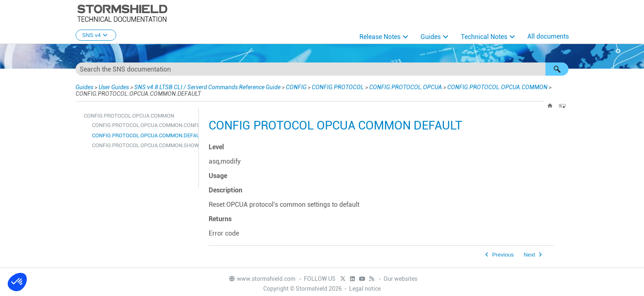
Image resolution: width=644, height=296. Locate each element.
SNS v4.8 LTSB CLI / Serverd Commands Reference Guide (207, 87)
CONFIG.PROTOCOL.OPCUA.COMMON (497, 87)
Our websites (400, 279)
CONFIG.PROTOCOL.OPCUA (406, 87)
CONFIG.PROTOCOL (338, 87)
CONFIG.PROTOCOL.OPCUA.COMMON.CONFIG (143, 125)
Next (529, 255)
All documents (548, 36)
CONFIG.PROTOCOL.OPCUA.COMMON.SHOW (143, 145)
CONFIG (296, 87)
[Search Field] (322, 69)
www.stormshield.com (262, 279)
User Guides (114, 87)
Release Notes (380, 37)
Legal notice (365, 289)
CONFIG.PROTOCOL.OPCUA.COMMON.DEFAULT (143, 135)
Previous (503, 255)
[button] (557, 69)
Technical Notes (484, 37)
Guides (431, 37)
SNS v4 (96, 35)
